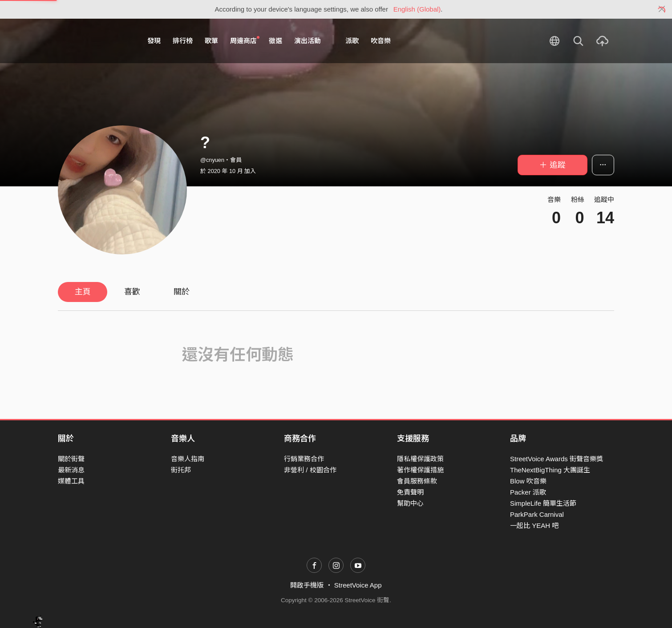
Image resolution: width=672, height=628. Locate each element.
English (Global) (417, 9)
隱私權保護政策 (420, 459)
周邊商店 (245, 40)
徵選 (275, 41)
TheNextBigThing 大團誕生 (550, 470)
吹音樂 (381, 41)
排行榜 (183, 41)
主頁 (83, 292)
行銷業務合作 (304, 459)
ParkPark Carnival (537, 514)
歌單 (211, 41)
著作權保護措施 (420, 470)
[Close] (662, 9)
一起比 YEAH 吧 (534, 525)
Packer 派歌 (528, 492)
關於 (182, 292)
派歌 (352, 41)
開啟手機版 (307, 585)
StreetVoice (95, 41)
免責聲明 (410, 492)
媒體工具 (71, 481)
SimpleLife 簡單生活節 (543, 503)
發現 (154, 41)
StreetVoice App (358, 585)
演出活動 (308, 41)
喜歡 (132, 292)
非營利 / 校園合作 (310, 470)
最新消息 (71, 470)
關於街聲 (71, 459)
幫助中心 (410, 503)
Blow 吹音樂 (528, 481)
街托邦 (181, 470)
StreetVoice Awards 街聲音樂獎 (557, 459)
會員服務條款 (417, 481)
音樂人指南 (188, 459)
